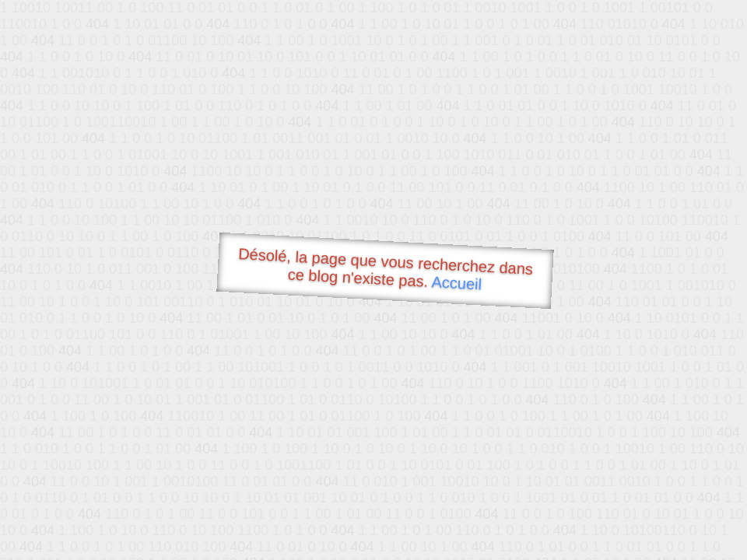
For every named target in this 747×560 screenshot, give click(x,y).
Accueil (457, 283)
